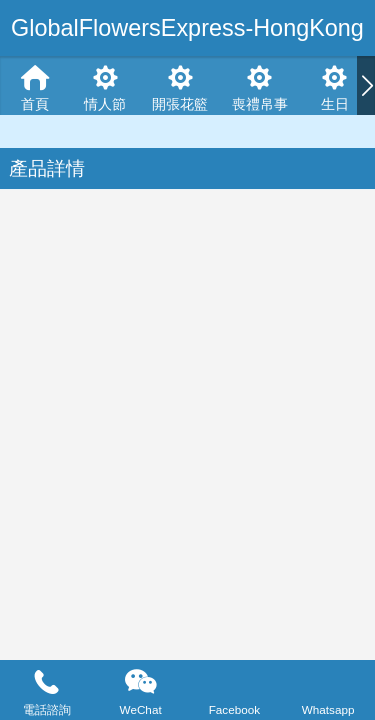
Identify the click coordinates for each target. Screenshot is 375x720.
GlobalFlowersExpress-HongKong (187, 28)
